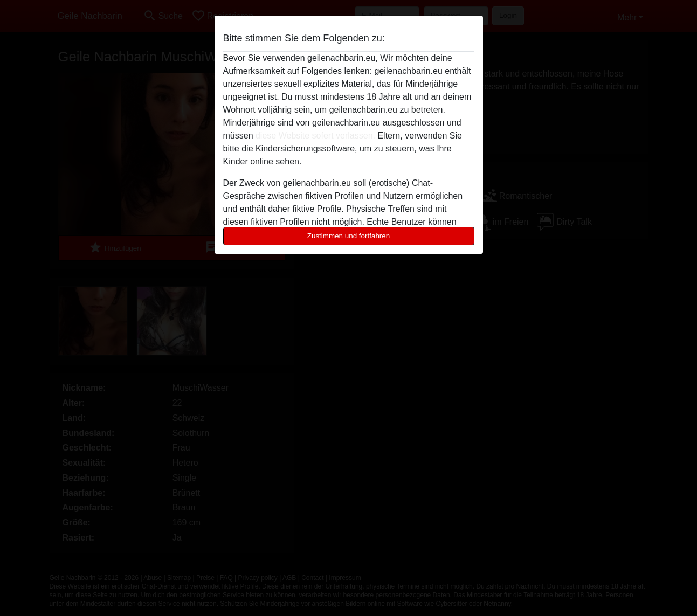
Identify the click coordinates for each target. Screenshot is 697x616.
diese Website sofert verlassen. (315, 136)
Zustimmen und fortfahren (349, 236)
